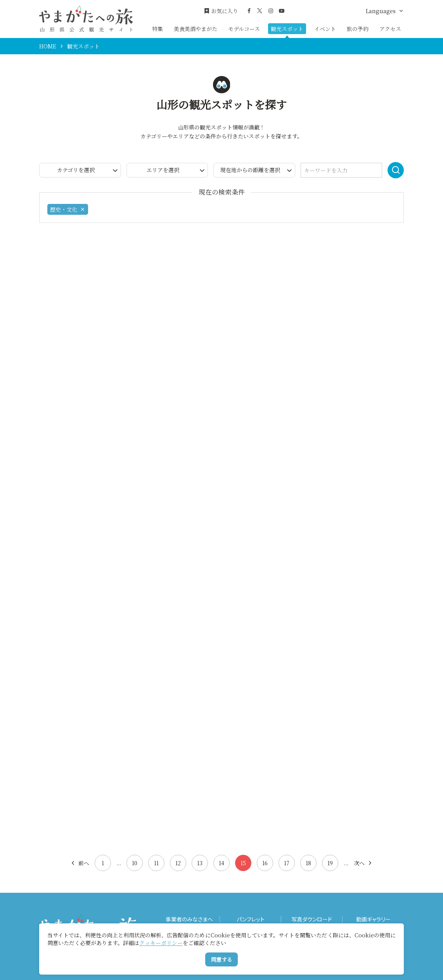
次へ (363, 863)
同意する (221, 959)
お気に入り (221, 11)
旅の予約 (358, 29)
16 (265, 863)
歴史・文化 (68, 209)
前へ (80, 863)
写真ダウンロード (312, 919)
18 (308, 863)
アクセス (390, 29)
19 (330, 863)
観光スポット (287, 29)
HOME (48, 46)
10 (135, 863)
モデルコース (244, 29)
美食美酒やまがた (196, 29)
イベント (325, 29)
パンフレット (251, 919)
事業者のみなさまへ (189, 919)
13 (200, 863)
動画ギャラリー (373, 919)
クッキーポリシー (161, 943)
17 (287, 863)
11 (156, 863)
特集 (157, 29)
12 (178, 863)
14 (221, 863)
